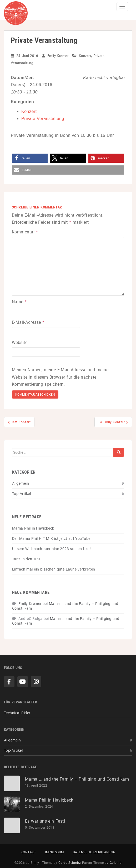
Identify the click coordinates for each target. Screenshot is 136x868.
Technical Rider (17, 713)
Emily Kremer (58, 56)
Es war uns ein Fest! (45, 821)
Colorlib (116, 862)
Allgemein (21, 483)
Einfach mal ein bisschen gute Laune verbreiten (54, 569)
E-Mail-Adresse (28, 322)
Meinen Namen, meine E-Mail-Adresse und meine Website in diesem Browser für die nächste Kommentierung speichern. (60, 377)
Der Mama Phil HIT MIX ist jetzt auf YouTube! (52, 538)
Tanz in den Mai (26, 559)
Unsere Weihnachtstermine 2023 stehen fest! (52, 549)
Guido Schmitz (70, 862)
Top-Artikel (21, 493)
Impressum (54, 852)
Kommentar (25, 232)
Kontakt (28, 852)
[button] (30, 158)
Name (19, 302)
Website (20, 342)
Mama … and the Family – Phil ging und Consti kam (65, 606)
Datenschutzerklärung (94, 852)
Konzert (85, 56)
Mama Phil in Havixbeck (33, 528)
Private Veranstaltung (43, 119)
